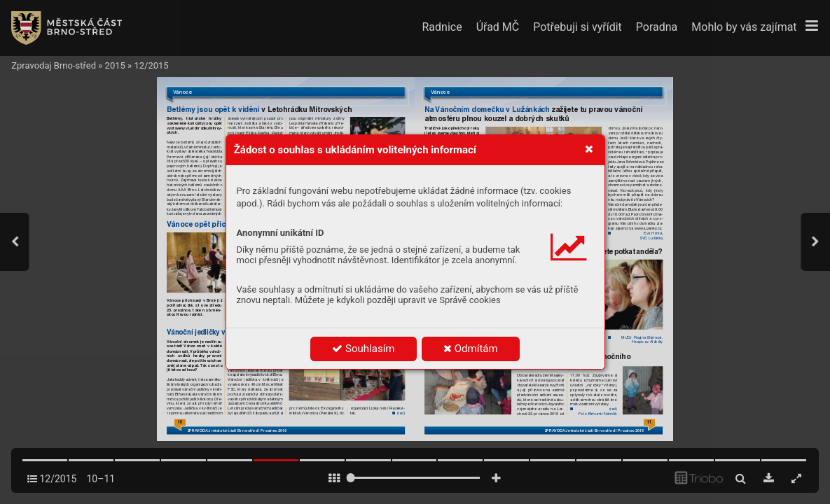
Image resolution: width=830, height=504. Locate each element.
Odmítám (471, 349)
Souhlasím (363, 349)
